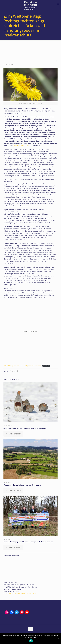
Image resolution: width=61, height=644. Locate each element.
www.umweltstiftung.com (23, 145)
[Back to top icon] (31, 629)
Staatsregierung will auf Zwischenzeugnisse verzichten (25, 428)
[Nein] (58, 638)
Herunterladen (46, 366)
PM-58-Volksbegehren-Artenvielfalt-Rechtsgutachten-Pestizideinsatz (23, 366)
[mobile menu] (58, 4)
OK (31, 641)
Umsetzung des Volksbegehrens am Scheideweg (22, 485)
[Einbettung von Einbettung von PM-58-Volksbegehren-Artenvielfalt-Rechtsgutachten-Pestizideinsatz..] (30, 331)
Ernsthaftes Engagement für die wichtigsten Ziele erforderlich (28, 542)
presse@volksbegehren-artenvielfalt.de (23, 594)
